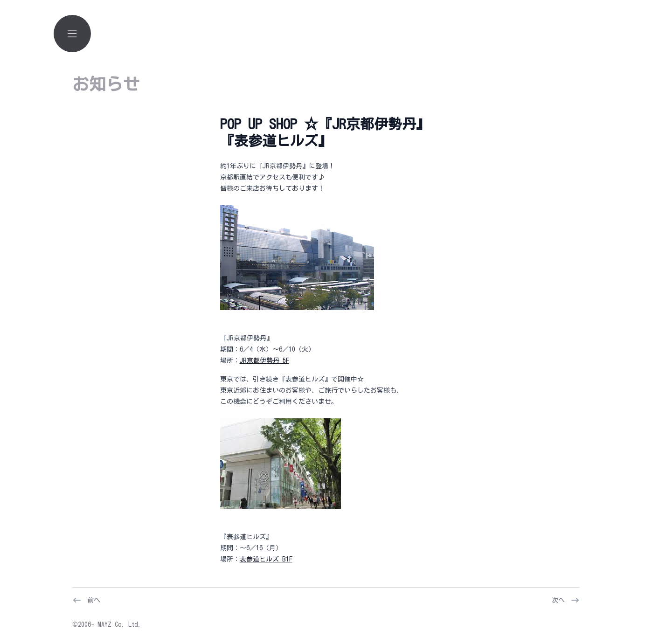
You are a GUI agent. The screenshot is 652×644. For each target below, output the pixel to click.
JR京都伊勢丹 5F (264, 360)
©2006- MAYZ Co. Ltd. (107, 624)
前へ (94, 600)
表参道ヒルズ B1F (266, 559)
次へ (558, 600)
